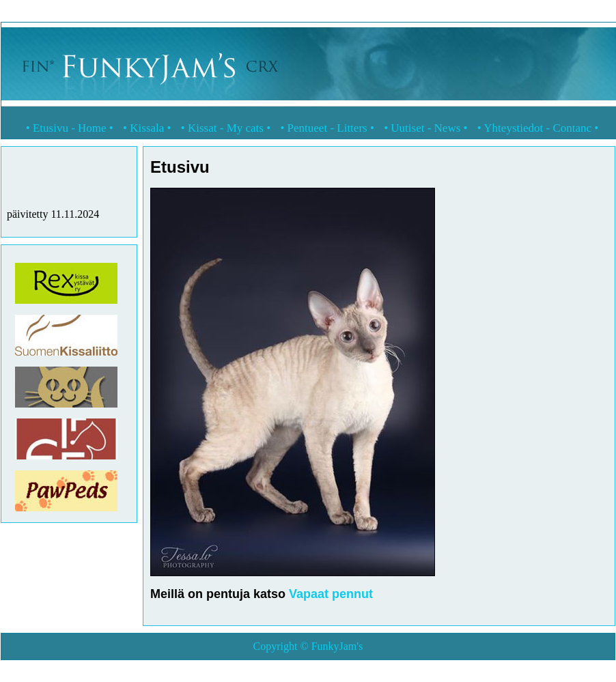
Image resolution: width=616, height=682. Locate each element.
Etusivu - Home (70, 128)
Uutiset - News (425, 128)
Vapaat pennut (331, 594)
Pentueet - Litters (327, 128)
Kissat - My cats (226, 128)
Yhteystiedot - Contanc (537, 128)
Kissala (147, 128)
